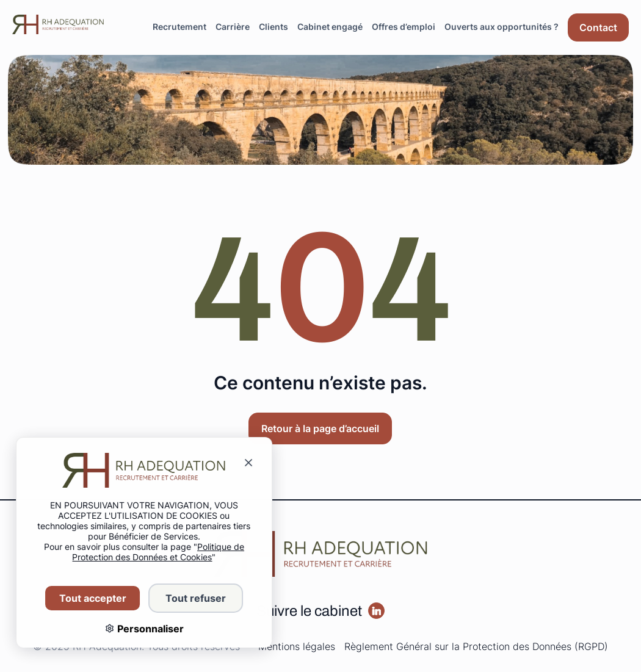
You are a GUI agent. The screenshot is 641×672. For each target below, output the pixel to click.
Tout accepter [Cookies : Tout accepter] (85, 598)
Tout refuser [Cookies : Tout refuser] (188, 598)
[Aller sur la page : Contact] (598, 27)
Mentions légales (297, 646)
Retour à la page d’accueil (320, 428)
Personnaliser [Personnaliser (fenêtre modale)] (141, 629)
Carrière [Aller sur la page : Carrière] (233, 27)
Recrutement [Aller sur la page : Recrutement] (179, 27)
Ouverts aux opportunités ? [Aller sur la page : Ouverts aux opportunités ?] (502, 27)
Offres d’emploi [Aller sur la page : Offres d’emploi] (404, 27)
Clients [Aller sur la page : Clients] (273, 27)
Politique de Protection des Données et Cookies (151, 552)
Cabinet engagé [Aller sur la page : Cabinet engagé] (330, 27)
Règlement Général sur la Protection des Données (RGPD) (476, 646)
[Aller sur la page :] (376, 611)
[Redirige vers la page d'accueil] (58, 24)
